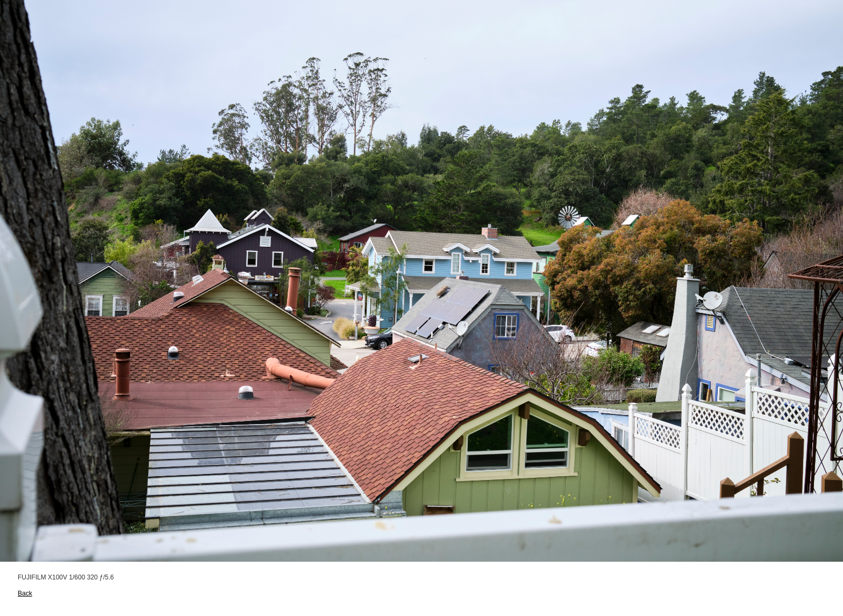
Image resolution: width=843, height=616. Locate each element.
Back (25, 593)
